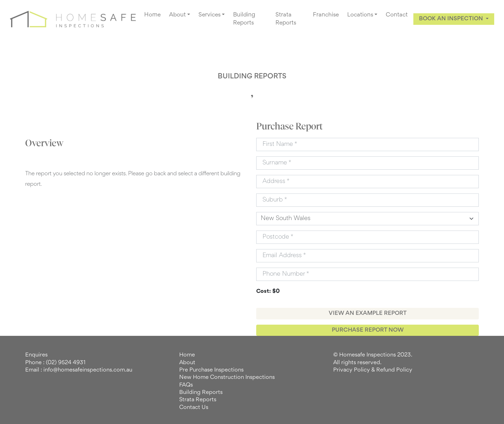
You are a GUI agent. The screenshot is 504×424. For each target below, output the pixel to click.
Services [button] (209, 15)
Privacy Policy (352, 370)
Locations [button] (360, 15)
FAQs (186, 385)
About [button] (177, 15)
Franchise (326, 15)
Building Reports (244, 19)
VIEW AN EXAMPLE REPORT (368, 313)
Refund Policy (394, 370)
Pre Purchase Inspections (211, 370)
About (187, 363)
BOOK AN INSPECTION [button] (452, 19)
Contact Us (194, 408)
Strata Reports (286, 19)
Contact (397, 15)
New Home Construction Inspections (227, 377)
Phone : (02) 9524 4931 (55, 363)
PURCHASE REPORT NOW (368, 330)
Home (152, 15)
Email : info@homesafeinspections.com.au (79, 370)
